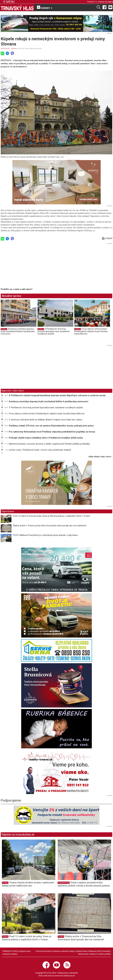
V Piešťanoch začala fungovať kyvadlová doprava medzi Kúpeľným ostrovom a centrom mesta (57, 395)
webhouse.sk (69, 976)
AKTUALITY (5, 48)
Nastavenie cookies (87, 954)
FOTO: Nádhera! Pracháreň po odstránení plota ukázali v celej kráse (45, 535)
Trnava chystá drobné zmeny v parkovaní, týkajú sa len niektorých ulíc (28, 884)
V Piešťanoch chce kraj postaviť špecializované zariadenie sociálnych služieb (54, 331)
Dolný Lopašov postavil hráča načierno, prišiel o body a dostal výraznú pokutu (84, 884)
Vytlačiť (107, 238)
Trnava (5, 883)
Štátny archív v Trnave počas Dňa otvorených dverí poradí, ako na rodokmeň (50, 526)
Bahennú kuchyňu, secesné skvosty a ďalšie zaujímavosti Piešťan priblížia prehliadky (49, 444)
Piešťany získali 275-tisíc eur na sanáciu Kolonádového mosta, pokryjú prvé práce (51, 426)
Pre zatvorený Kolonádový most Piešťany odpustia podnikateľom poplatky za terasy (52, 432)
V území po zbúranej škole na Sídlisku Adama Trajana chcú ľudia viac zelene (46, 420)
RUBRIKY (45, 8)
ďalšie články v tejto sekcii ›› (100, 457)
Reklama (92, 951)
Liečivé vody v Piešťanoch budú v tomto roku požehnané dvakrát (40, 450)
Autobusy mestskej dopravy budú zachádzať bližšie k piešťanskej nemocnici (18, 331)
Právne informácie (43, 951)
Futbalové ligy (64, 883)
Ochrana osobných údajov (64, 951)
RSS (99, 951)
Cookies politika (104, 954)
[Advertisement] (25, 266)
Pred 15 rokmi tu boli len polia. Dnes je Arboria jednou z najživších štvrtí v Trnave (52, 516)
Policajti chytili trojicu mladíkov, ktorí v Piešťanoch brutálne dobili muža (46, 438)
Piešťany (14, 48)
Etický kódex (82, 951)
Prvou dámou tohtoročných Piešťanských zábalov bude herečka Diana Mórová (91, 331)
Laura (110, 2)
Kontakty (106, 951)
